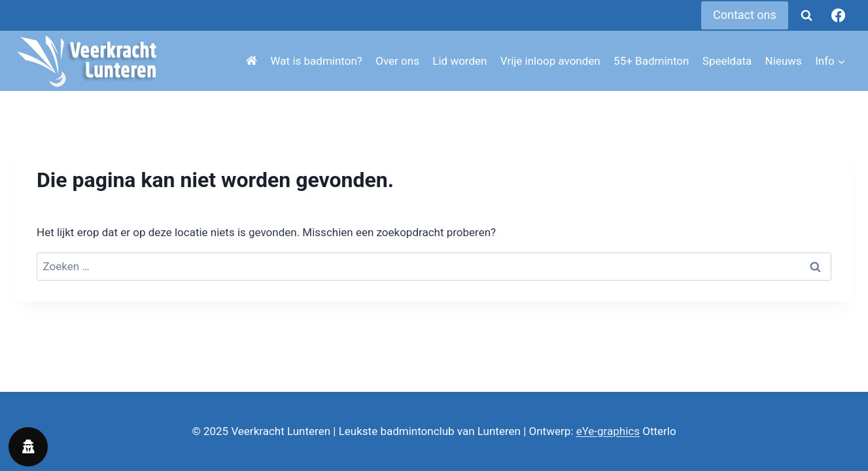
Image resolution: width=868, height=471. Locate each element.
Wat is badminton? (317, 61)
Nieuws (784, 61)
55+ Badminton (651, 61)
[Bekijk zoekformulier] (807, 16)
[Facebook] (839, 16)
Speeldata (727, 61)
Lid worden (460, 61)
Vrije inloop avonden (550, 61)
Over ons (397, 61)
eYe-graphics (608, 431)
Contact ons (745, 15)
